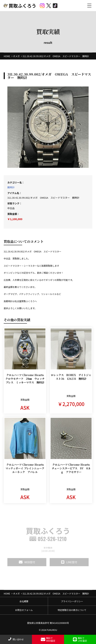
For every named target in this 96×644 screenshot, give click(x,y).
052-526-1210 (48, 539)
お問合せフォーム (24, 610)
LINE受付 (69, 562)
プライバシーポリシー (72, 601)
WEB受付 (27, 562)
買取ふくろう (20, 6)
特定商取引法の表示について (72, 610)
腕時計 (11, 187)
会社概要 (24, 601)
